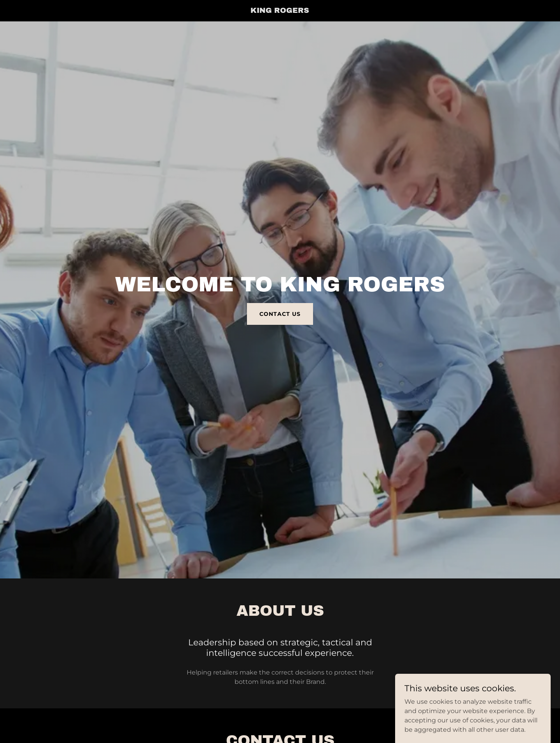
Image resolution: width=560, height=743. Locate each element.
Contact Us (280, 314)
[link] (280, 11)
